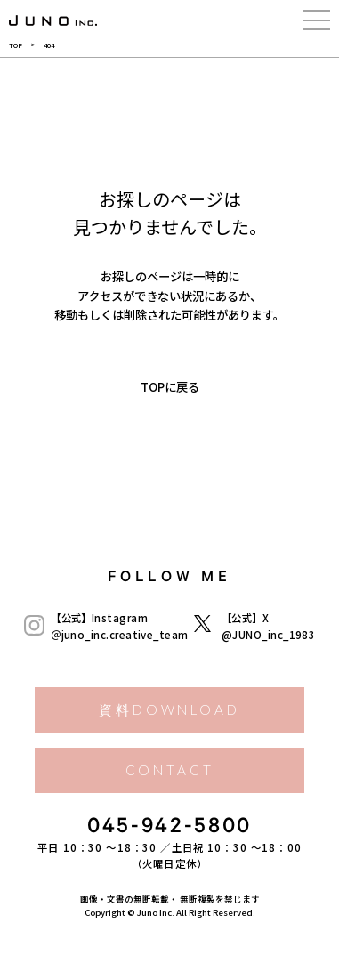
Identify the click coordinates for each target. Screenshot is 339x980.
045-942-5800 (169, 829)
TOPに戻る (170, 387)
